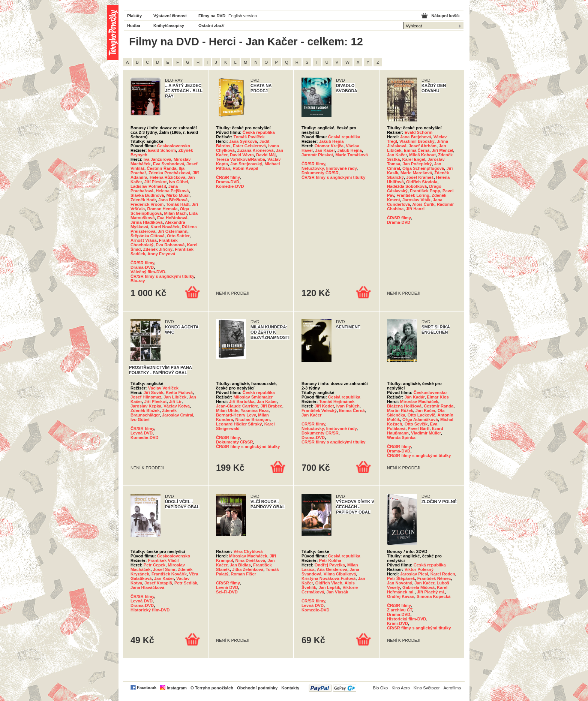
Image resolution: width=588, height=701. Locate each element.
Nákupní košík (445, 16)
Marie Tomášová (352, 155)
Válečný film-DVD (148, 272)
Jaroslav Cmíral (178, 415)
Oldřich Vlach (329, 583)
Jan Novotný (400, 583)
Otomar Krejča (329, 146)
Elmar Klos (438, 397)
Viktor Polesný (419, 569)
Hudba (134, 25)
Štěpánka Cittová (148, 236)
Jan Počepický (417, 164)
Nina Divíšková (250, 560)
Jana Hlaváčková (147, 587)
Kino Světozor (427, 688)
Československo (174, 146)
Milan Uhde (227, 410)
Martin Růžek (400, 410)
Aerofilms (452, 688)
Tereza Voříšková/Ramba (241, 159)
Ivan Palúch (348, 406)
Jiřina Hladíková (147, 222)
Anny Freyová (161, 254)
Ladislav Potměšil (148, 186)
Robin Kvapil (245, 168)
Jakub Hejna (331, 141)
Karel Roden (443, 574)
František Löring (413, 195)
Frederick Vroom (147, 204)
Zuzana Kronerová (255, 150)
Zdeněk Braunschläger (154, 413)
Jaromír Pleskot (317, 155)
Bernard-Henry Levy (236, 415)
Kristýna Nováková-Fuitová (328, 578)
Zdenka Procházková (169, 173)
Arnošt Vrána (144, 240)
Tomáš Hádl (178, 204)
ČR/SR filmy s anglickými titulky (162, 276)
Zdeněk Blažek (145, 410)
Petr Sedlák (186, 583)
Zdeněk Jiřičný (158, 249)
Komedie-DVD (230, 186)
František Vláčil (163, 560)
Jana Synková (243, 141)
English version (243, 16)
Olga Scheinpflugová (160, 211)
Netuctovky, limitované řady (329, 168)
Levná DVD (142, 433)
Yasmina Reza (255, 410)
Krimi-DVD (397, 623)
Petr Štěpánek (401, 578)
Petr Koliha (330, 560)
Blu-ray (138, 281)
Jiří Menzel (442, 150)
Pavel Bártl (418, 428)
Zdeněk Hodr (143, 200)
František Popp (425, 191)
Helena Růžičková (167, 177)
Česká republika (259, 132)
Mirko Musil (178, 195)
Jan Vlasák (337, 592)
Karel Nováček (165, 227)
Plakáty (134, 16)
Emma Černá (417, 150)
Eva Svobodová (169, 164)
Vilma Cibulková (340, 574)
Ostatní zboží (211, 25)
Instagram (176, 688)
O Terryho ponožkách (212, 688)
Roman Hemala (163, 209)
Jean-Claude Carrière (237, 406)
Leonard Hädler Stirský (239, 424)
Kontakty (290, 688)
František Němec (434, 578)
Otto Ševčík (416, 424)
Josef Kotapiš (158, 583)
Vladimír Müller (426, 433)
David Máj (266, 155)
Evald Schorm (162, 150)
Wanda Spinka (401, 437)
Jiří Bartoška (242, 401)
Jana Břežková (173, 200)
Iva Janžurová (157, 159)
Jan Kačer (325, 150)
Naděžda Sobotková (407, 186)
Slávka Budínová (147, 195)
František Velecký (319, 410)
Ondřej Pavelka (330, 565)
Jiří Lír (175, 401)
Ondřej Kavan (401, 596)
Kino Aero (401, 688)
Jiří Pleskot (156, 182)
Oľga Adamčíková (420, 419)
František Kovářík (169, 574)
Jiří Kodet (324, 406)
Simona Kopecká (433, 596)
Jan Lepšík (329, 587)
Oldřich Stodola (422, 182)
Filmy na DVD (212, 16)
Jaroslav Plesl (414, 574)
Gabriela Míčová (418, 587)
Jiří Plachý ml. (431, 592)
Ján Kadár (415, 397)
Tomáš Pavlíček (249, 137)
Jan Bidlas (240, 565)
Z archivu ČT (400, 610)
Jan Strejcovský (246, 164)
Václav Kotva (177, 406)
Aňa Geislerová (332, 569)
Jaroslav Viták (416, 200)
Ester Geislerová (249, 146)
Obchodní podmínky (257, 688)
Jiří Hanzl (415, 209)
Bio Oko (380, 688)
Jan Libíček (175, 397)
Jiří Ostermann (173, 231)
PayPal (332, 688)
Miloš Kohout (422, 155)
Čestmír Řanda (161, 168)
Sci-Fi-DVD (227, 592)
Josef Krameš (420, 177)
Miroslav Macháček (419, 401)
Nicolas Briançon (253, 419)
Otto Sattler (178, 236)
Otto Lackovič (421, 415)
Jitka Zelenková (248, 569)
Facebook (147, 688)
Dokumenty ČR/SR (320, 173)
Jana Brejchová (416, 137)
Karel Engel (414, 159)
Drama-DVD (142, 267)
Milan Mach (175, 213)
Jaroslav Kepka (146, 406)
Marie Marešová (416, 173)
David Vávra (242, 155)
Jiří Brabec (271, 406)
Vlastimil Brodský (417, 141)
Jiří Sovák (154, 392)
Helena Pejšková (172, 191)
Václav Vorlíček (163, 388)
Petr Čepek (154, 565)
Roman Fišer (243, 574)
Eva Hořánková (172, 218)
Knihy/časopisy (169, 25)
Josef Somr (164, 569)
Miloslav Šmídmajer (253, 397)
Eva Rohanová (170, 245)
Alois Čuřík (423, 204)
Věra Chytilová (248, 551)
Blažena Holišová (404, 406)
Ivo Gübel (179, 182)
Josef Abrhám (423, 146)
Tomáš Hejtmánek (337, 401)
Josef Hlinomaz (146, 397)
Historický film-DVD (150, 610)
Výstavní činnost (170, 16)
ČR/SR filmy (142, 263)
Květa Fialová (179, 392)
